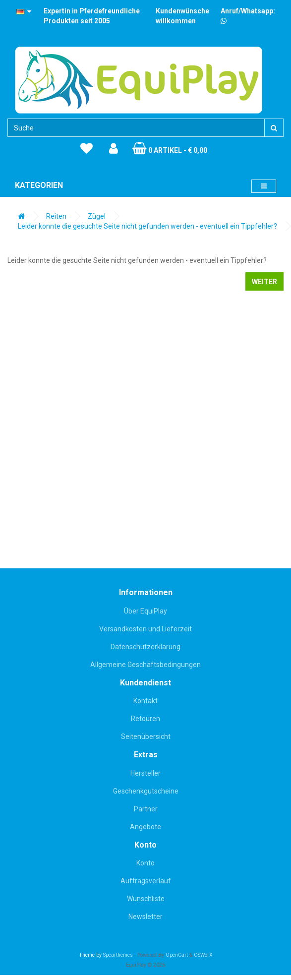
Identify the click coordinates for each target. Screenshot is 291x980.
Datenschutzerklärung (145, 647)
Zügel (97, 216)
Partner (146, 809)
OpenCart (177, 955)
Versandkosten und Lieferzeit (145, 629)
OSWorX (203, 955)
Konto (145, 863)
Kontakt (145, 701)
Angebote (145, 827)
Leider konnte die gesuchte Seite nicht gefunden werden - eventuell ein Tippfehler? (147, 226)
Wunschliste (146, 899)
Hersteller (145, 773)
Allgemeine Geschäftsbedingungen (145, 665)
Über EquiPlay (145, 611)
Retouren (145, 719)
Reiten (56, 216)
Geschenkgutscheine (146, 791)
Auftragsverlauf (146, 881)
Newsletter (145, 917)
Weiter (264, 282)
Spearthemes (118, 955)
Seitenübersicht (146, 736)
